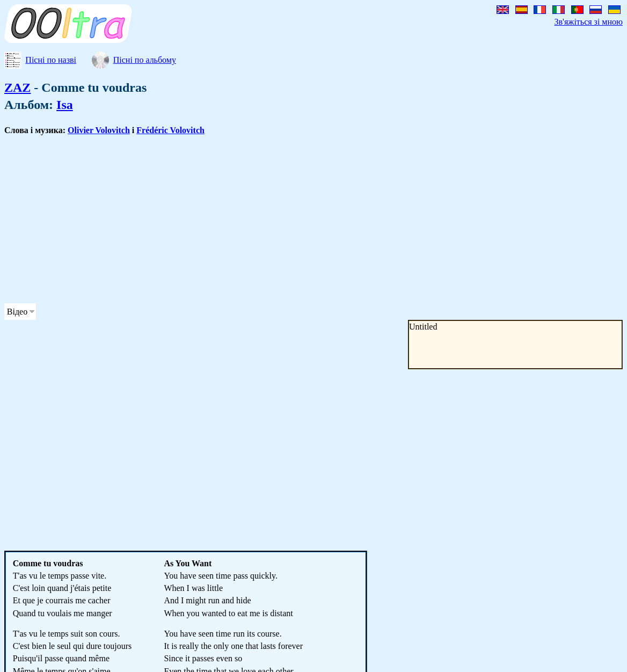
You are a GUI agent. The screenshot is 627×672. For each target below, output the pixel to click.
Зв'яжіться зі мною (589, 22)
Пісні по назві (51, 60)
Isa (65, 105)
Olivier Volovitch (99, 130)
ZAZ (17, 87)
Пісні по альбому (145, 60)
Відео (17, 312)
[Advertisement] (260, 220)
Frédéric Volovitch (170, 130)
